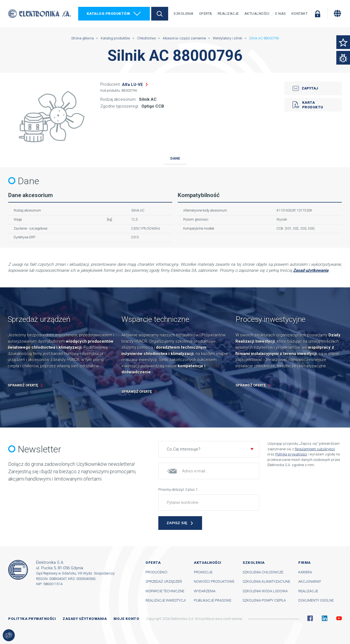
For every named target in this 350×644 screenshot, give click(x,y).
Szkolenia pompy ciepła (264, 600)
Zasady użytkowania (85, 619)
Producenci (156, 572)
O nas (280, 14)
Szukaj (160, 14)
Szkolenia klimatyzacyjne (266, 581)
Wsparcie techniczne (165, 591)
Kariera (305, 572)
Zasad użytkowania (311, 270)
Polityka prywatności (32, 619)
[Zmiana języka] (337, 13)
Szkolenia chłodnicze (263, 572)
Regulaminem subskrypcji (315, 449)
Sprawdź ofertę (23, 385)
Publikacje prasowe (213, 600)
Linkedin (325, 618)
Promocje (203, 572)
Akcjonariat (310, 581)
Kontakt (300, 14)
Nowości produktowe (214, 581)
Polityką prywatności (291, 454)
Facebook (310, 618)
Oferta (206, 14)
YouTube (339, 618)
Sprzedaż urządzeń (164, 581)
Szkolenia (184, 14)
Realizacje (228, 14)
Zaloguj (317, 14)
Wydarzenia (205, 591)
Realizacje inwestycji (166, 600)
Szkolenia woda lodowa (265, 591)
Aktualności (257, 14)
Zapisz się (177, 523)
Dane (175, 158)
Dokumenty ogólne (316, 600)
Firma (304, 563)
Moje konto (126, 619)
